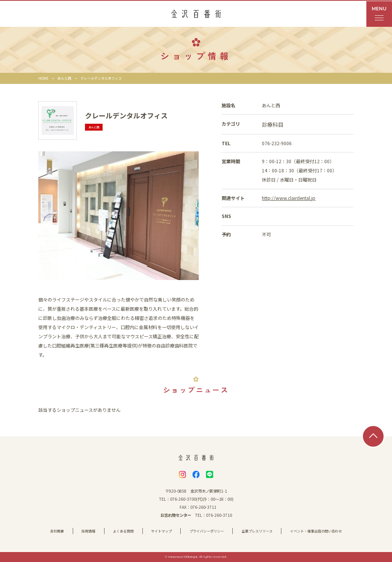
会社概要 (57, 531)
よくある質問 (123, 531)
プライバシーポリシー (207, 531)
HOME (43, 78)
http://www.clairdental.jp (289, 198)
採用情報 (88, 531)
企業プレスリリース (257, 531)
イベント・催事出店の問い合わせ (316, 531)
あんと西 (64, 78)
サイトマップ (162, 531)
